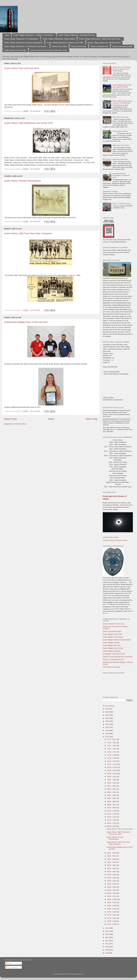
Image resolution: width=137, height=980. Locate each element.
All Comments (11, 967)
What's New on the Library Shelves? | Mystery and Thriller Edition (122, 69)
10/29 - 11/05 (112, 767)
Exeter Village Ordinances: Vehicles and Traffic (65, 43)
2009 (107, 950)
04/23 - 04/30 (112, 875)
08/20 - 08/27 (112, 798)
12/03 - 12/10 (112, 752)
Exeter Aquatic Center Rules (15, 50)
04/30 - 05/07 (112, 872)
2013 (107, 937)
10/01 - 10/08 (112, 780)
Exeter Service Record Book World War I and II (49, 50)
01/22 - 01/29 (112, 915)
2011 (107, 944)
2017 (107, 737)
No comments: (36, 111)
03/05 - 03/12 (112, 896)
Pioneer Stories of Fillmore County (115, 540)
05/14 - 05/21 (112, 865)
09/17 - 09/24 (112, 786)
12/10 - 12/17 (112, 749)
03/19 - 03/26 (112, 890)
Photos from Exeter (79, 46)
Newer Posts (10, 419)
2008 (107, 953)
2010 (107, 947)
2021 (107, 724)
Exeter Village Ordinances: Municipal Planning (77, 35)
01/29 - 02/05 (112, 912)
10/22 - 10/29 (112, 770)
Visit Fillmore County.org (111, 667)
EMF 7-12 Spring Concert (121, 204)
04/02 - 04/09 (112, 884)
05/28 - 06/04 (112, 859)
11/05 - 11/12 (112, 764)
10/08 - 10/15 (112, 777)
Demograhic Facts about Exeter (114, 654)
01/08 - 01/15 (112, 921)
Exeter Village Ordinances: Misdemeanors (104, 43)
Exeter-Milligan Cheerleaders (113, 637)
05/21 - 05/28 (112, 862)
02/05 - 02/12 (112, 909)
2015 (107, 931)
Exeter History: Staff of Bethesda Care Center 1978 (28, 123)
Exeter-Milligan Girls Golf (112, 645)
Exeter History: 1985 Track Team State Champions (28, 233)
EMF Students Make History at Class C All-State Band (122, 102)
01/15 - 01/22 (112, 918)
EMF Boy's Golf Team (120, 159)
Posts (9, 963)
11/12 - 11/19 (112, 761)
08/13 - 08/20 (112, 802)
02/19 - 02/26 (112, 903)
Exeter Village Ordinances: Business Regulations (23, 43)
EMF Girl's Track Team (120, 117)
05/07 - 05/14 (112, 868)
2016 (107, 928)
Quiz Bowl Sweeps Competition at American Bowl (121, 175)
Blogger (81, 974)
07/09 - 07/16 (112, 817)
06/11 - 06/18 (112, 853)
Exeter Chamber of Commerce (114, 624)
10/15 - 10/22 (112, 774)
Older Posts (92, 419)
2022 (107, 721)
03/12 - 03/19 (112, 893)
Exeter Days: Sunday (120, 131)
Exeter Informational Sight (112, 631)
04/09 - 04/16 (112, 881)
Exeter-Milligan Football (111, 643)
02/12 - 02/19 (112, 906)
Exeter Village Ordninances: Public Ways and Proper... (101, 39)
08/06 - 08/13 (112, 805)
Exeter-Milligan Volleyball (112, 651)
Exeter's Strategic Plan (99, 46)
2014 (107, 934)
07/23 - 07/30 (112, 811)
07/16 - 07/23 (112, 814)
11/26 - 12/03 (112, 755)
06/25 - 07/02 (112, 823)
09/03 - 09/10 (112, 792)
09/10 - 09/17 (112, 789)
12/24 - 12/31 (112, 743)
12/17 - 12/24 (112, 746)
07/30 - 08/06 (112, 808)
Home (7, 35)
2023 (107, 718)
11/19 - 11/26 (112, 758)
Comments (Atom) (20, 424)
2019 (107, 731)
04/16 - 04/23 (112, 878)
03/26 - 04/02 (112, 887)
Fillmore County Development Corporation (118, 657)
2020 (107, 727)
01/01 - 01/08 (112, 924)
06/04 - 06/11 (112, 856)
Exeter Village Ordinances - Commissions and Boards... (26, 46)
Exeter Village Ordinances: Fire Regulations (21, 39)
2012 (107, 941)
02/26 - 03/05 (112, 899)
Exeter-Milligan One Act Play (113, 648)
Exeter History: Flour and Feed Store (22, 68)
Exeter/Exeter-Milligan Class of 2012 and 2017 (26, 322)
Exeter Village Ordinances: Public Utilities (59, 39)
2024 (107, 715)
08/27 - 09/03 (112, 795)
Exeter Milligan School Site (112, 634)
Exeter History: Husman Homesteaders (23, 181)
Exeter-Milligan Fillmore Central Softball (117, 640)
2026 (107, 709)
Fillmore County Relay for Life (113, 659)
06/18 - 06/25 (112, 826)
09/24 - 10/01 (112, 783)
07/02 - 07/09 (112, 820)
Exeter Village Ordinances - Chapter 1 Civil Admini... (34, 35)
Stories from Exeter (60, 46)
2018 (107, 734)
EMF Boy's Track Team (121, 145)
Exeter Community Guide (122, 46)
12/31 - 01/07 (112, 739)
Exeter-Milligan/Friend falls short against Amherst (122, 86)
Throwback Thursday (110, 191)
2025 (107, 712)
